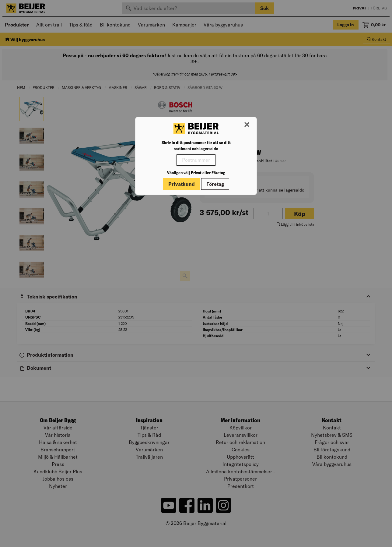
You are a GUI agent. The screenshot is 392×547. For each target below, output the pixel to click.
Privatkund (182, 184)
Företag (215, 184)
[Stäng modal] (247, 125)
